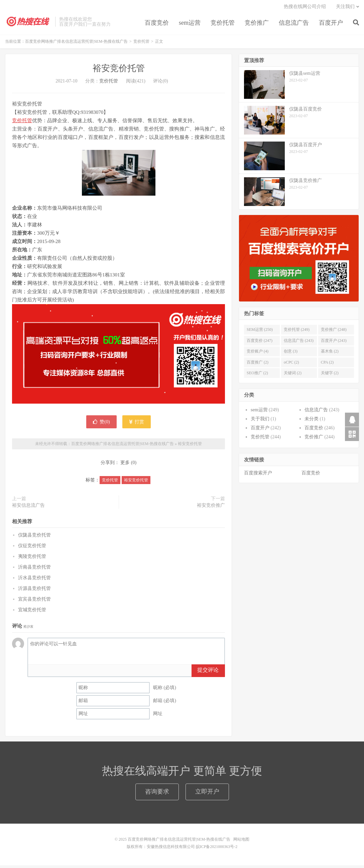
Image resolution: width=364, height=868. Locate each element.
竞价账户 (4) (258, 354)
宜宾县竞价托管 (34, 602)
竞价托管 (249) (297, 332)
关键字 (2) (330, 376)
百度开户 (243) (334, 343)
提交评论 (208, 673)
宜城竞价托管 (32, 612)
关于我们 (260, 421)
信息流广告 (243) (299, 343)
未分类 (312, 421)
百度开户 (331, 25)
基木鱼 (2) (330, 354)
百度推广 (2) (258, 365)
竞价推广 (257, 25)
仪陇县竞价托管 (34, 538)
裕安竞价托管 (119, 71)
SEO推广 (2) (257, 376)
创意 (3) (291, 354)
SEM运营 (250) (260, 332)
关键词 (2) (293, 376)
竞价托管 (223, 25)
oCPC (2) (291, 365)
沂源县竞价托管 (34, 591)
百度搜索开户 (258, 476)
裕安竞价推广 (211, 508)
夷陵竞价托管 (32, 559)
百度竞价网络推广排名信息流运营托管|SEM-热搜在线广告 (28, 24)
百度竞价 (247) (260, 343)
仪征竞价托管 (32, 548)
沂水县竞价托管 (34, 580)
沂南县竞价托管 (34, 570)
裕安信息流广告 (28, 508)
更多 (125, 465)
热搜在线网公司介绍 (305, 9)
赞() (101, 424)
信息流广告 (294, 25)
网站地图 (241, 842)
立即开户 (207, 794)
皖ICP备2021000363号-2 (217, 849)
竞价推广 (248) (334, 332)
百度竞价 (157, 25)
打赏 (137, 424)
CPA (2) (327, 365)
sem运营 (190, 25)
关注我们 (345, 9)
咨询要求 (157, 794)
